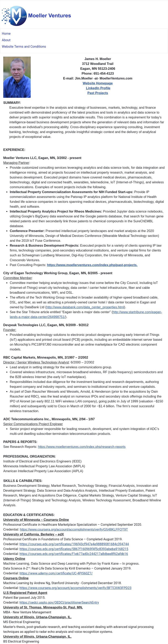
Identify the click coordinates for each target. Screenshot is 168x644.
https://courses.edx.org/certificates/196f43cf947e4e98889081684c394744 (74, 544)
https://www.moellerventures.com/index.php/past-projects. (92, 265)
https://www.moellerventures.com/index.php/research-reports (82, 447)
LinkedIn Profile (98, 88)
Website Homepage (98, 83)
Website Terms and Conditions (24, 47)
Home (6, 34)
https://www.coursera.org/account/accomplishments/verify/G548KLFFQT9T (74, 529)
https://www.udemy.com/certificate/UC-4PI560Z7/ (56, 573)
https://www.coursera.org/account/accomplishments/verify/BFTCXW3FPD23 (75, 588)
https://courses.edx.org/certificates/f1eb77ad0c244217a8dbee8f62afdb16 (74, 554)
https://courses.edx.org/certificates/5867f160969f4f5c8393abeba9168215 (74, 549)
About (6, 40)
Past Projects (98, 93)
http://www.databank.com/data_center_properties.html (85, 307)
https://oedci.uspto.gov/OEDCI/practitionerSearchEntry (59, 603)
